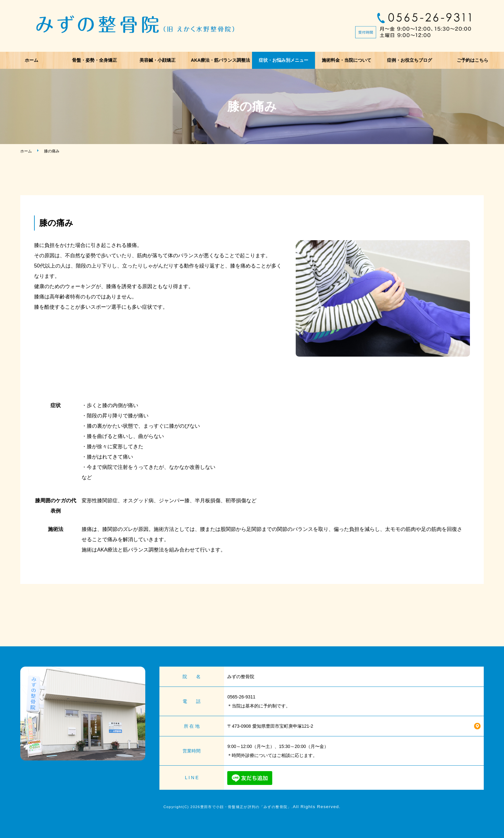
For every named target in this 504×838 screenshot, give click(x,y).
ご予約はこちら (473, 60)
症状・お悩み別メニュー (283, 60)
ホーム (32, 60)
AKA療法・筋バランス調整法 (221, 60)
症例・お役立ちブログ (410, 60)
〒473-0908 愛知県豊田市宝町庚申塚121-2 (270, 726)
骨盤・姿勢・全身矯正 (94, 60)
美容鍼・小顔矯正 (157, 60)
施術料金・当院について (346, 60)
